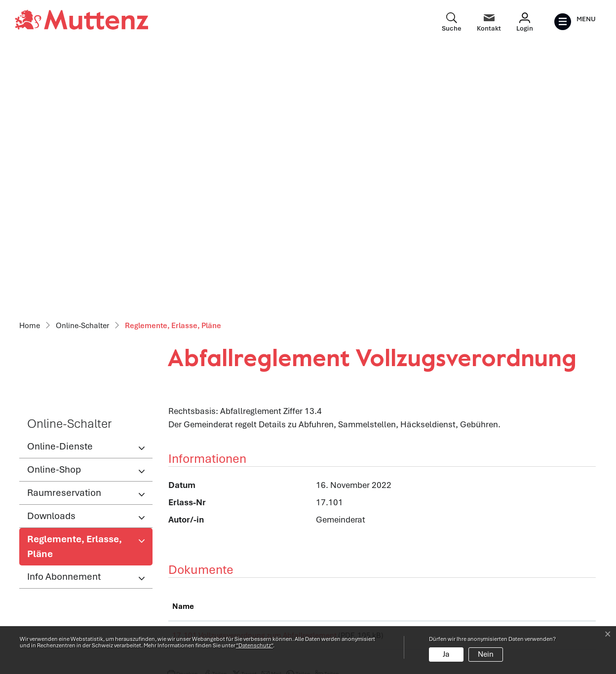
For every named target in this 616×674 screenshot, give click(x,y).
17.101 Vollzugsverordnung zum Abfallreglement (254, 377)
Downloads (51, 258)
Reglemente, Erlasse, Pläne (74, 291)
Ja (446, 654)
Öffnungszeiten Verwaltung (219, 553)
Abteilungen (190, 574)
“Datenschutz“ (254, 645)
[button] (183, 419)
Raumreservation (64, 235)
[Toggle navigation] (575, 22)
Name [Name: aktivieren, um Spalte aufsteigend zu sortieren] (183, 348)
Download (558, 379)
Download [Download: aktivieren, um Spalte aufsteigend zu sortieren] (542, 348)
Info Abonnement (64, 318)
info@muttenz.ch (52, 606)
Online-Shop (54, 211)
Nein (486, 654)
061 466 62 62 (77, 593)
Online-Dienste (60, 188)
